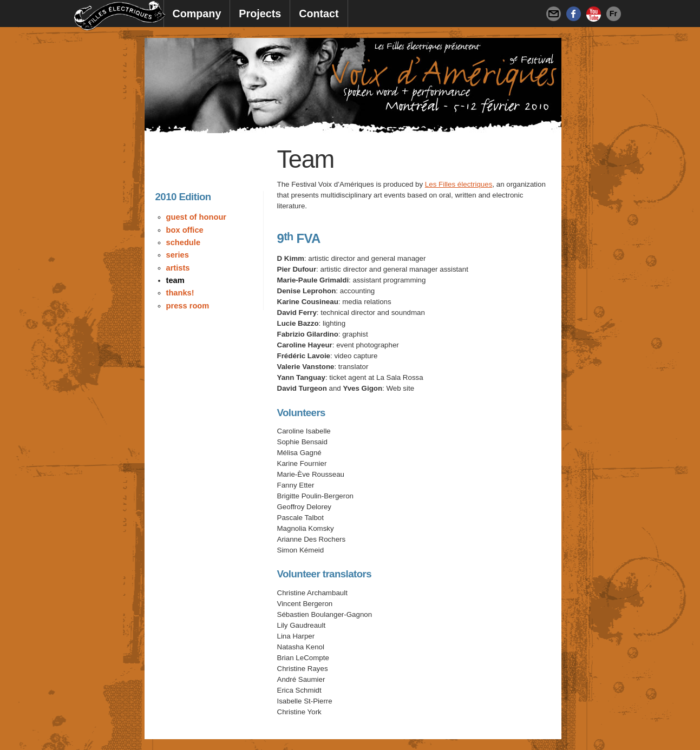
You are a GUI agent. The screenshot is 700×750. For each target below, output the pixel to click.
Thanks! (180, 293)
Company (197, 14)
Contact (319, 14)
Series (178, 255)
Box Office (185, 230)
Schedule (184, 242)
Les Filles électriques (459, 184)
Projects (260, 14)
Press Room (188, 306)
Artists (178, 268)
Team (175, 280)
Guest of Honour (197, 217)
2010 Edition (183, 197)
